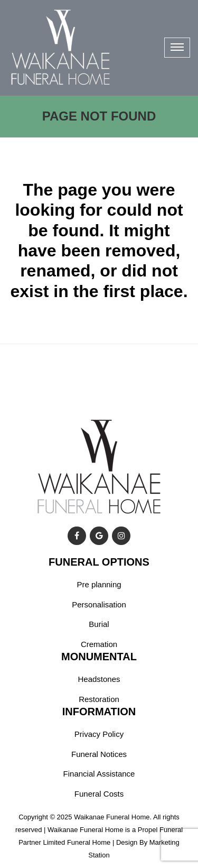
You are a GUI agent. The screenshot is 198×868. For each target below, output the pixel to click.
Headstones (99, 679)
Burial (99, 624)
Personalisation (99, 604)
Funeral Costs (99, 794)
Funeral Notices (99, 754)
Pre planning (99, 584)
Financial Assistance (99, 774)
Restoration (99, 699)
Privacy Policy (99, 734)
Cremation (99, 644)
